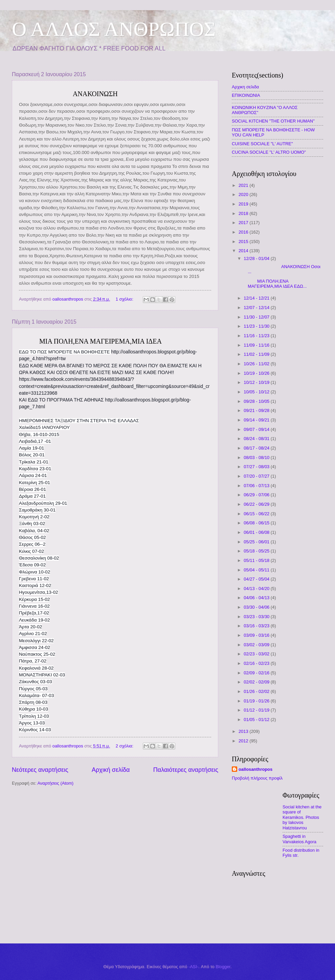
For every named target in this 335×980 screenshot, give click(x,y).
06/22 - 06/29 (257, 504)
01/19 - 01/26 (257, 701)
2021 (244, 185)
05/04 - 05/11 (257, 570)
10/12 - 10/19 (257, 382)
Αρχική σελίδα (111, 770)
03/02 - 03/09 (257, 645)
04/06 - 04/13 (257, 598)
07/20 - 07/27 (257, 476)
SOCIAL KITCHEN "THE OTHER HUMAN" (273, 121)
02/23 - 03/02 (257, 654)
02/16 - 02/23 (257, 663)
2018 (244, 213)
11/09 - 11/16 (257, 345)
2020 (244, 194)
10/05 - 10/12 (257, 392)
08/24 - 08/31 (257, 439)
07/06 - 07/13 (257, 486)
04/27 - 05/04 (257, 579)
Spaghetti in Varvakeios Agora (299, 839)
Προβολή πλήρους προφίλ (257, 778)
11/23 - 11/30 (257, 326)
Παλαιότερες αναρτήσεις (186, 770)
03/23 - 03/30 (257, 617)
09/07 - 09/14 (257, 429)
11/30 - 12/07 (257, 317)
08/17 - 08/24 (257, 448)
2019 (244, 204)
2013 (244, 731)
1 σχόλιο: (125, 299)
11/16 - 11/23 (257, 336)
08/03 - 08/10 (257, 458)
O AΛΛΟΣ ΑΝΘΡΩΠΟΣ (114, 29)
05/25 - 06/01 (257, 542)
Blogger (223, 967)
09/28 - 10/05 (257, 401)
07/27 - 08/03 (257, 467)
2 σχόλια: (125, 746)
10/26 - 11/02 (257, 364)
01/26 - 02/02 (257, 691)
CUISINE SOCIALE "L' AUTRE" (262, 144)
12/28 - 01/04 (257, 258)
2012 (244, 741)
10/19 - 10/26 (257, 373)
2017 (244, 223)
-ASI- (193, 967)
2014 (244, 251)
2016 (244, 232)
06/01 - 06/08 (257, 532)
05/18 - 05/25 (257, 551)
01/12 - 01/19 (257, 710)
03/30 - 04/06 (257, 607)
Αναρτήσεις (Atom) (55, 783)
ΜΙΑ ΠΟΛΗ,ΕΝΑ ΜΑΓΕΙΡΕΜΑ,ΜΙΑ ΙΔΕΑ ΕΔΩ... (275, 284)
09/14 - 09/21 (257, 420)
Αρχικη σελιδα (245, 87)
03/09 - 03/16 (257, 635)
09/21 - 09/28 (257, 410)
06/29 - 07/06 (257, 495)
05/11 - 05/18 (257, 560)
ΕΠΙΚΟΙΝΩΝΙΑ (246, 95)
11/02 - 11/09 (257, 354)
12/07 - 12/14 (257, 308)
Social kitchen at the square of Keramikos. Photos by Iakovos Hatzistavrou (302, 817)
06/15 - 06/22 (257, 514)
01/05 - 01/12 (257, 720)
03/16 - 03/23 (257, 626)
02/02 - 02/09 (257, 682)
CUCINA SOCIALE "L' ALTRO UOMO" (269, 152)
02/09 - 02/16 (257, 673)
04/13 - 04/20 (257, 589)
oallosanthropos (255, 769)
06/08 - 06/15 (257, 523)
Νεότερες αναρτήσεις (40, 770)
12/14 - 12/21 (257, 298)
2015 (244, 242)
